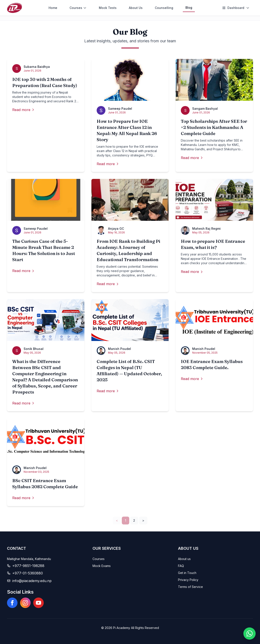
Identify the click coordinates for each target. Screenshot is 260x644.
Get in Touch (187, 573)
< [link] (117, 520)
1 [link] (126, 520)
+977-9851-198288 (28, 566)
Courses (99, 559)
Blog (189, 8)
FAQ (181, 566)
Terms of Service (190, 587)
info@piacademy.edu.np (32, 581)
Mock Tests (108, 8)
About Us (136, 8)
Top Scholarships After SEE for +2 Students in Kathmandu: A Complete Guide (214, 127)
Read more (24, 110)
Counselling (164, 8)
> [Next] (143, 520)
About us (184, 559)
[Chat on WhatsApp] (250, 634)
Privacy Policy (188, 580)
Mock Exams (102, 566)
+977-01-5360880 (28, 573)
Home (53, 8)
